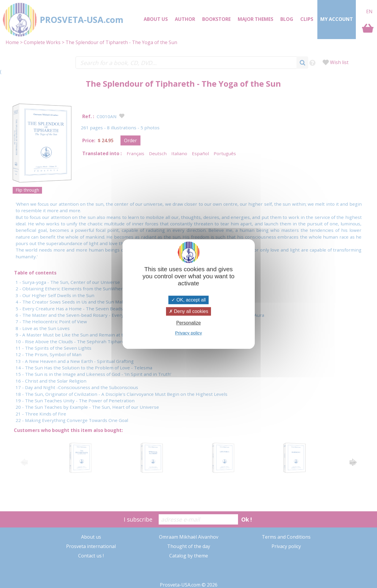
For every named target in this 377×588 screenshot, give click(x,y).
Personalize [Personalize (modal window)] (189, 323)
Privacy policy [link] (189, 333)
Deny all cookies (189, 311)
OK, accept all (188, 300)
